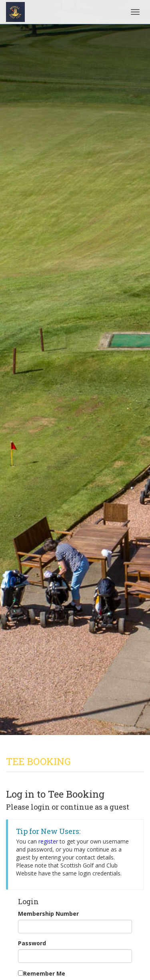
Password (32, 943)
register (48, 841)
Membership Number (48, 914)
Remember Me (44, 973)
